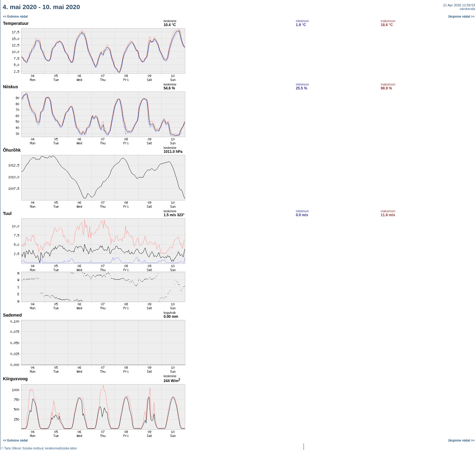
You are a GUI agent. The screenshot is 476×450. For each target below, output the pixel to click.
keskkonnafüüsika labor (61, 448)
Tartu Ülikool (13, 448)
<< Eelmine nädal (15, 17)
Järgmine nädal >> (461, 17)
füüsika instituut (33, 448)
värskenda (467, 9)
